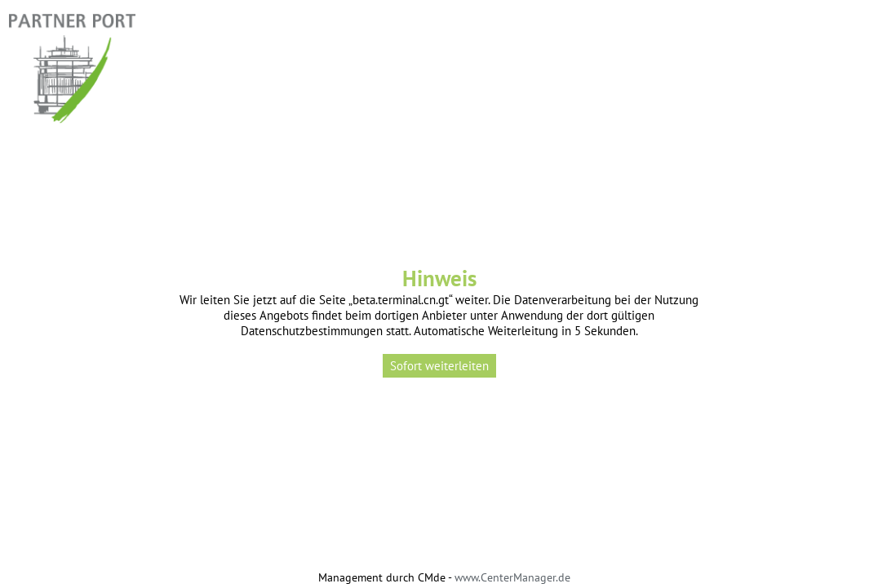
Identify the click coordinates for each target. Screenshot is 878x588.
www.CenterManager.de (512, 577)
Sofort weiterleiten (439, 366)
